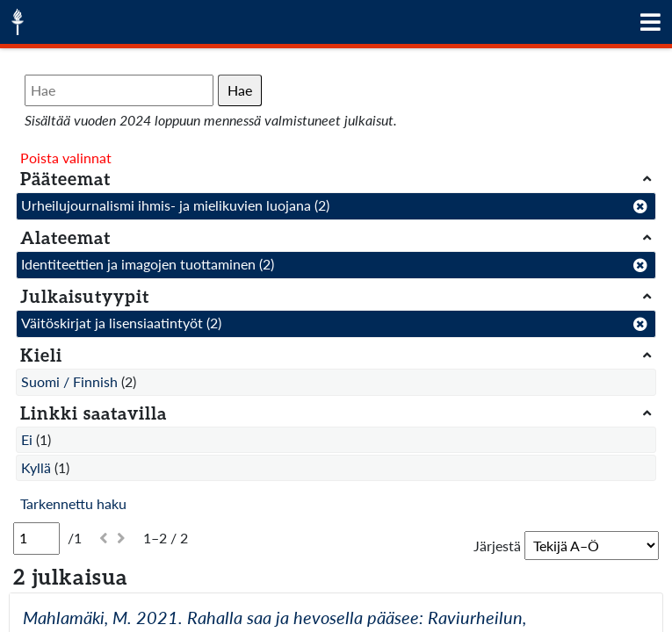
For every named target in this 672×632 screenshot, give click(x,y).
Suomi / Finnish (69, 381)
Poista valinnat (66, 158)
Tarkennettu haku (73, 503)
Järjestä (497, 546)
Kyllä (36, 467)
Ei (27, 439)
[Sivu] (36, 538)
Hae (240, 90)
